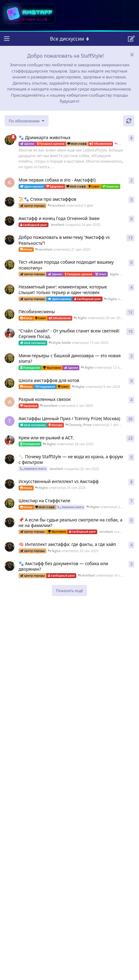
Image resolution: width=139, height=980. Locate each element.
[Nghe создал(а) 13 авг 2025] (10, 383)
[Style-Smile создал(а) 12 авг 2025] (10, 333)
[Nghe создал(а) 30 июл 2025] (10, 289)
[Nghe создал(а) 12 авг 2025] (10, 314)
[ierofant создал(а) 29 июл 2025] (10, 202)
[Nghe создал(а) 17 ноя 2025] (10, 265)
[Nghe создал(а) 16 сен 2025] (10, 503)
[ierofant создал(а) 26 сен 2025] (10, 459)
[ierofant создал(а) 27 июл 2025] (10, 484)
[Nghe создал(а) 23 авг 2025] (10, 140)
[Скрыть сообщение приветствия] (132, 55)
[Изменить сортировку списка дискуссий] (27, 121)
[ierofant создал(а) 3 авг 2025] (10, 240)
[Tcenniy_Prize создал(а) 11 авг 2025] (10, 421)
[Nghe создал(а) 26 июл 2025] (10, 358)
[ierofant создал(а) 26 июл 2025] (10, 547)
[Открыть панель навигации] (6, 39)
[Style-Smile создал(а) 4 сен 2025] (10, 440)
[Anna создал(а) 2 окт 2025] (10, 402)
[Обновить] (129, 121)
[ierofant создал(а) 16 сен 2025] (10, 566)
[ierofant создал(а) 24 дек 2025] (10, 221)
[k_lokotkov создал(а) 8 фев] (10, 182)
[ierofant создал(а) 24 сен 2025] (10, 522)
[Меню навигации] (69, 39)
